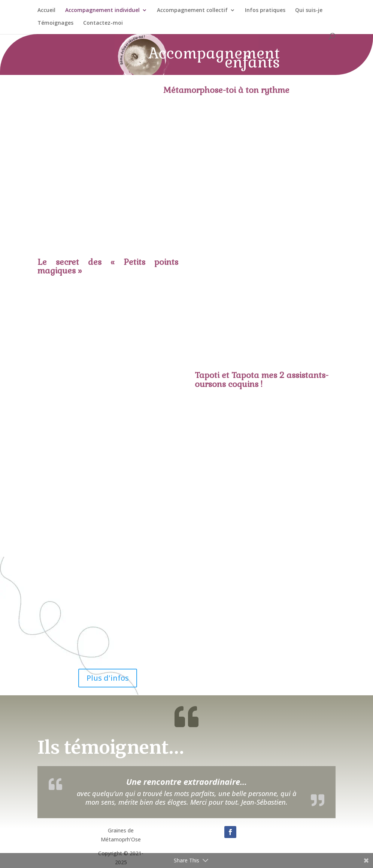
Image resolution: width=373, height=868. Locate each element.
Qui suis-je (309, 10)
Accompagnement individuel (102, 10)
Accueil (46, 10)
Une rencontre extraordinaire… (186, 781)
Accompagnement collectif (192, 10)
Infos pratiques (265, 10)
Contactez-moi (103, 23)
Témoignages (55, 23)
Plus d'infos (108, 678)
